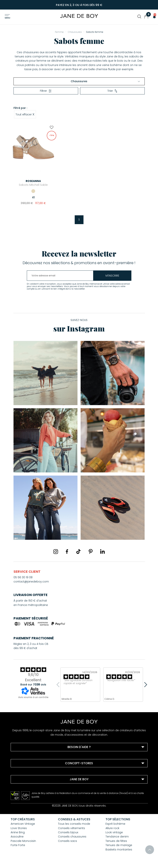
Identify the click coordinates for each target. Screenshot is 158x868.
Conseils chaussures (72, 837)
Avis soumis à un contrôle (33, 697)
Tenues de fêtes (116, 841)
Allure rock (112, 828)
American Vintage (23, 824)
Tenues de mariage (119, 845)
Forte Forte (18, 845)
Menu (8, 18)
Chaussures (105, 81)
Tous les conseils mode (74, 824)
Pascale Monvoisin (23, 841)
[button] (153, 17)
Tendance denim (117, 837)
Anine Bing (18, 832)
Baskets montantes (119, 849)
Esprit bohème (115, 824)
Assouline (17, 837)
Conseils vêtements (71, 828)
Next (145, 685)
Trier (112, 91)
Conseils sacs (67, 841)
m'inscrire (112, 276)
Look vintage (114, 832)
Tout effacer (25, 114)
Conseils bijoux (68, 832)
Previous (59, 685)
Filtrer (46, 91)
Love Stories (19, 828)
